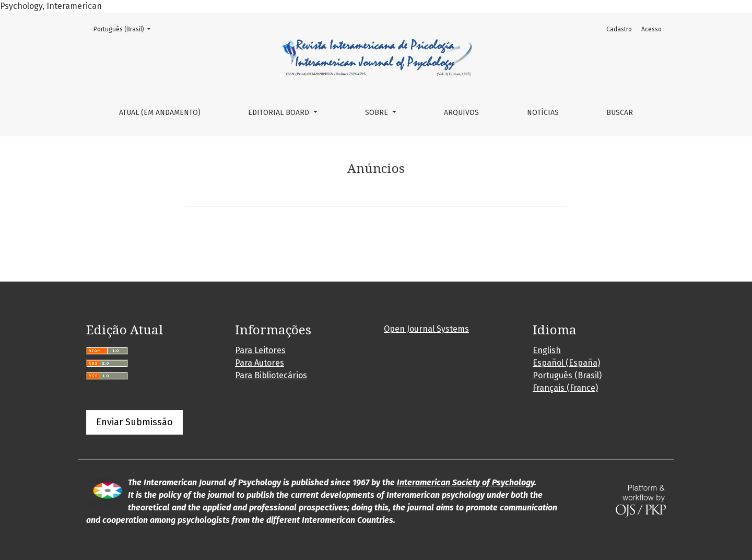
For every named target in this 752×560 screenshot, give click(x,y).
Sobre (378, 113)
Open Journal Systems (426, 329)
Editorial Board (280, 113)
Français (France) (565, 388)
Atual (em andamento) (160, 113)
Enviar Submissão (134, 422)
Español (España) (566, 363)
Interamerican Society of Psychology (466, 482)
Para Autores (260, 363)
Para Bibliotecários (271, 375)
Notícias (543, 113)
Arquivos (461, 113)
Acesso (651, 29)
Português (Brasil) (125, 28)
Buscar (620, 113)
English (547, 350)
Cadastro (619, 29)
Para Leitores (260, 350)
